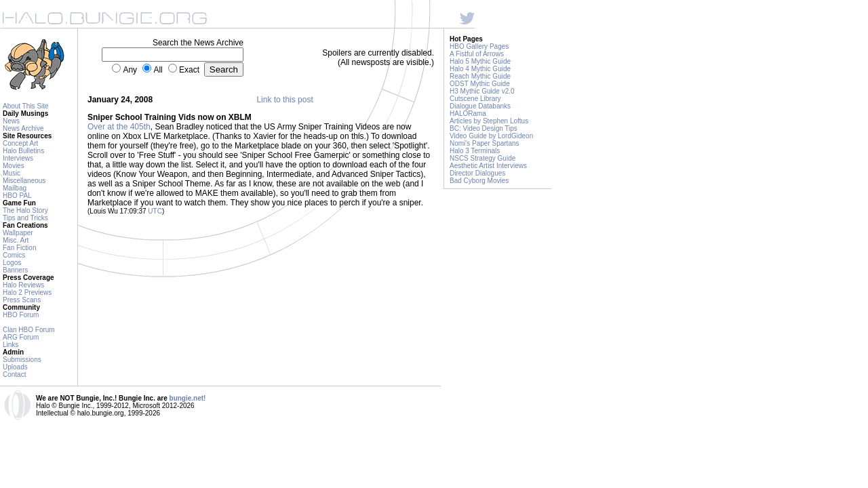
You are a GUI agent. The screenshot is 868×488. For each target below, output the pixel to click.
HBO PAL (17, 196)
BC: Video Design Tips (484, 128)
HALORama (468, 114)
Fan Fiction (19, 248)
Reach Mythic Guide (480, 76)
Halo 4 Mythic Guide (480, 69)
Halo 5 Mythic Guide (480, 61)
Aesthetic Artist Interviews (488, 166)
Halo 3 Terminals (475, 151)
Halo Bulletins (23, 151)
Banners (15, 270)
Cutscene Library (475, 99)
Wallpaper (18, 233)
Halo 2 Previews (27, 292)
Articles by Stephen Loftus (489, 121)
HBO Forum (21, 315)
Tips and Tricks (25, 218)
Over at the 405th (119, 127)
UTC (155, 211)
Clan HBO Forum (29, 330)
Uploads (15, 367)
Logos (12, 263)
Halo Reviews (23, 285)
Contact (14, 374)
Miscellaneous (24, 181)
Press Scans (22, 300)
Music (12, 173)
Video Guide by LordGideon (491, 136)
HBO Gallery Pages (479, 46)
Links (11, 345)
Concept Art (20, 143)
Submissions (22, 360)
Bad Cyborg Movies (479, 181)
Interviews (18, 158)
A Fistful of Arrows (477, 54)
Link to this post (284, 100)
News (11, 121)
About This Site (26, 106)
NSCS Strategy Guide (482, 158)
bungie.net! (188, 398)
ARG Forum (21, 337)
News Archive (23, 128)
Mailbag (15, 188)
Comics (14, 255)
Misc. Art (16, 240)
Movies (14, 166)
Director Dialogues (477, 173)
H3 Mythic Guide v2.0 (482, 91)
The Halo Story (25, 210)
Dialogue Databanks (480, 106)
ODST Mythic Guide (480, 84)
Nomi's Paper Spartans (485, 143)
